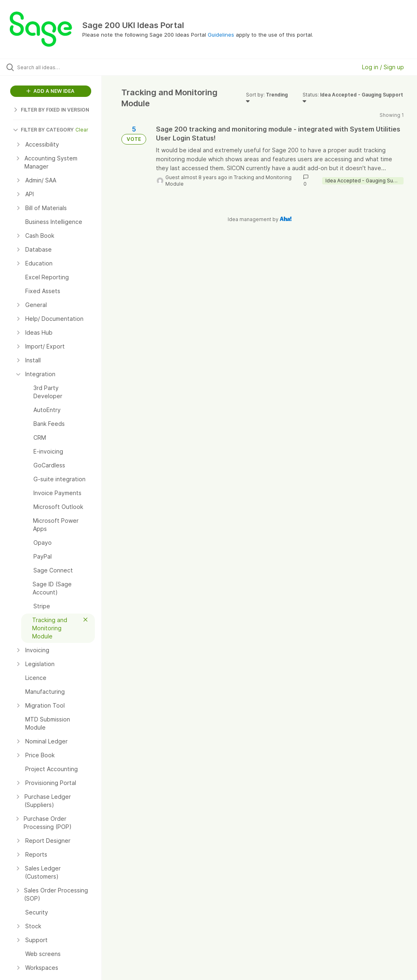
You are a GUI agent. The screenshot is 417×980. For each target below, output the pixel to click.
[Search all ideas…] (55, 67)
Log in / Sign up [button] (383, 67)
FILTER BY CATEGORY (43, 130)
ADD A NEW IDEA (50, 91)
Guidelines (221, 35)
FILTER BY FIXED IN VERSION (51, 110)
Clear (82, 130)
